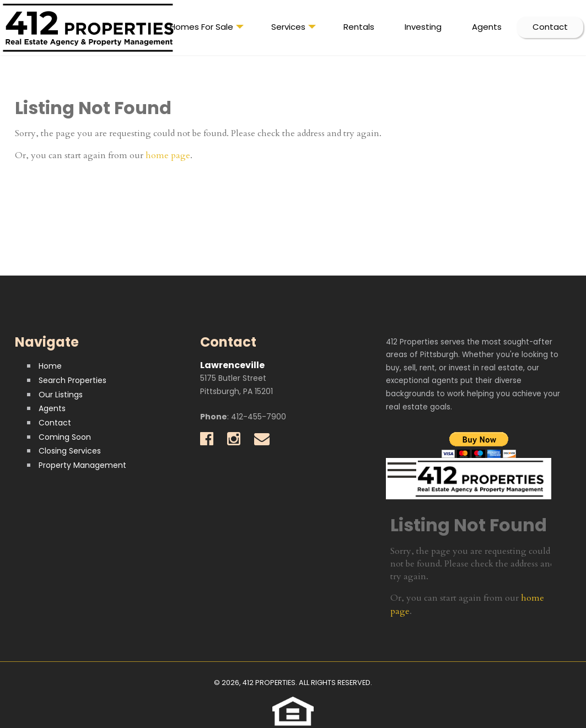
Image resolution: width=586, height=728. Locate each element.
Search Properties (72, 380)
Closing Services (70, 451)
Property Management (82, 465)
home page (168, 155)
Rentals (359, 27)
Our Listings (61, 395)
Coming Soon (65, 437)
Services (294, 29)
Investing (423, 27)
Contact (550, 27)
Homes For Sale (207, 29)
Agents (487, 27)
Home (50, 366)
